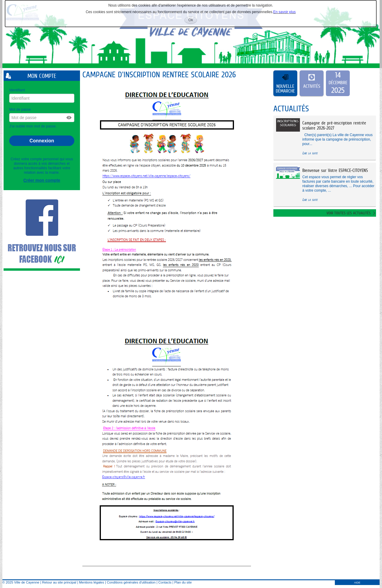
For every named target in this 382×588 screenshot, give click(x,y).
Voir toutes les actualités (349, 213)
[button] (69, 118)
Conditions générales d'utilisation (131, 582)
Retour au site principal (59, 582)
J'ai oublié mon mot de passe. (33, 126)
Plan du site (183, 582)
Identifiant (17, 90)
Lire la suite (310, 153)
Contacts (165, 582)
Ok (192, 21)
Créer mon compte (42, 180)
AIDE (357, 583)
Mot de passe (20, 110)
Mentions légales (92, 582)
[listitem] (338, 83)
